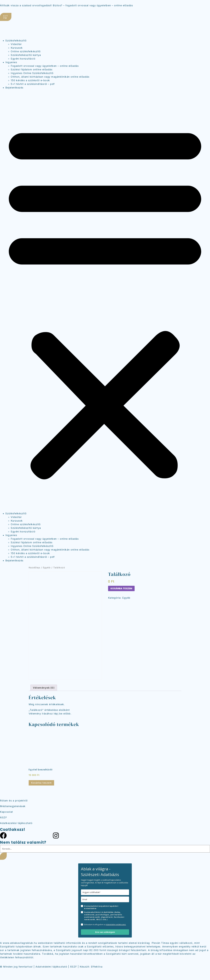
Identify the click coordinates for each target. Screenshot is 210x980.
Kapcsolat (6, 812)
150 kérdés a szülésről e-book (30, 80)
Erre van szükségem (105, 932)
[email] (105, 899)
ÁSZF (3, 817)
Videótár (16, 44)
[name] (105, 892)
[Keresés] (3, 856)
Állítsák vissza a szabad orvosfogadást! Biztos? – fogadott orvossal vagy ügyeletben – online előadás (66, 5)
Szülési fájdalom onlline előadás (32, 70)
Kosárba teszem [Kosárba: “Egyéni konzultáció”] (41, 783)
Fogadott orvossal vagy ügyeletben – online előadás (45, 66)
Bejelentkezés (14, 88)
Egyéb (47, 568)
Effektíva (97, 967)
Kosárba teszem (121, 588)
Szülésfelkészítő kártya (26, 55)
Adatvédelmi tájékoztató (51, 967)
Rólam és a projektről (14, 801)
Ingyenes (11, 62)
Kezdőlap (34, 568)
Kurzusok (17, 48)
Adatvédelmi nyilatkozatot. (116, 925)
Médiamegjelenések (13, 806)
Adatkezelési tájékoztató (16, 823)
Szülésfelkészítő (16, 41)
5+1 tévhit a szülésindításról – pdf (33, 84)
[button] (105, 301)
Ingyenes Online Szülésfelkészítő (32, 73)
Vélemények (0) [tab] (44, 688)
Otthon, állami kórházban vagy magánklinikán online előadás (50, 77)
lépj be (58, 714)
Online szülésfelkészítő (26, 51)
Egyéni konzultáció (23, 59)
